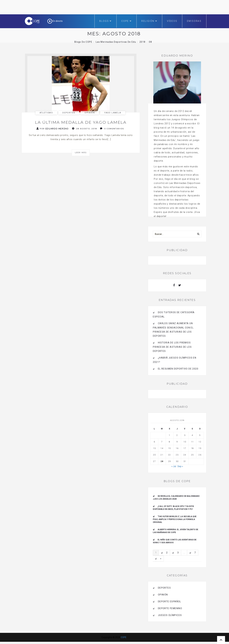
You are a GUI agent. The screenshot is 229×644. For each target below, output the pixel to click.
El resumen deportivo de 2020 (178, 369)
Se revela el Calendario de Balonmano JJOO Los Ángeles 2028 (176, 498)
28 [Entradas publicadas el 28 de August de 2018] (162, 461)
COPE (127, 21)
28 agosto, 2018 (84, 129)
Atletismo (46, 113)
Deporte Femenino (170, 608)
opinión (90, 113)
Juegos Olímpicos (170, 615)
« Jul (174, 466)
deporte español (170, 601)
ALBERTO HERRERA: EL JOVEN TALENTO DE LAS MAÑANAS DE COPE (175, 531)
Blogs (106, 21)
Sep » (180, 466)
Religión (149, 21)
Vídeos (172, 21)
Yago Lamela (113, 113)
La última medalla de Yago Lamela (81, 122)
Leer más (81, 153)
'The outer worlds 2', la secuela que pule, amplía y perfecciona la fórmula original (175, 519)
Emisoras (194, 21)
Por (53, 129)
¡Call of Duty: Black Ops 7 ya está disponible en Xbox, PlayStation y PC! (173, 508)
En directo (55, 21)
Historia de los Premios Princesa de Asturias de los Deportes (172, 347)
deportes (69, 113)
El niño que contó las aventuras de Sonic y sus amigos (175, 541)
